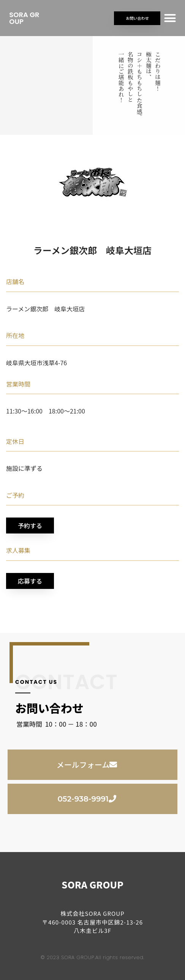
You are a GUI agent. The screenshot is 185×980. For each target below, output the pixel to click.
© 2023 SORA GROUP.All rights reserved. (92, 957)
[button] (170, 18)
